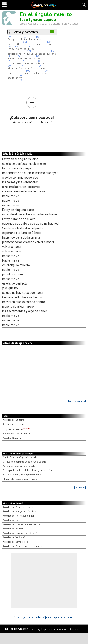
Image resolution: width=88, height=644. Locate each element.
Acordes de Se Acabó (14, 537)
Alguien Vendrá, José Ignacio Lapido (22, 475)
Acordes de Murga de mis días (19, 511)
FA (24, 37)
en (65, 629)
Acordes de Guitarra (13, 420)
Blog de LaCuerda (16, 430)
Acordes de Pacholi (13, 529)
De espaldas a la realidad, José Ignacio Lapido (28, 470)
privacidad (50, 629)
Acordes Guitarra (12, 438)
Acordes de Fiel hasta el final (18, 516)
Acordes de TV (11, 520)
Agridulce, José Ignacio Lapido (19, 466)
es (60, 629)
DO (38, 37)
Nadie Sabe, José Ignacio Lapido (20, 457)
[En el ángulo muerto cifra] (60, 617)
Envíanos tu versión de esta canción (32, 110)
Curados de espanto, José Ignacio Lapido (24, 462)
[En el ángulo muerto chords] (30, 617)
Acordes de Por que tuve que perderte (23, 546)
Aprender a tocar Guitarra (16, 434)
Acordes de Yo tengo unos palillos (21, 507)
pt (70, 629)
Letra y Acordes (25, 32)
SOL (25, 42)
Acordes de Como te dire (16, 542)
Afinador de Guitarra (14, 424)
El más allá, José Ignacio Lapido (20, 479)
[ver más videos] (77, 401)
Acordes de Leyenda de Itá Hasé (20, 533)
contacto (78, 629)
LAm (9, 37)
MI (21, 76)
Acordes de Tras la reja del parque (21, 525)
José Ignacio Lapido (38, 20)
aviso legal (36, 629)
